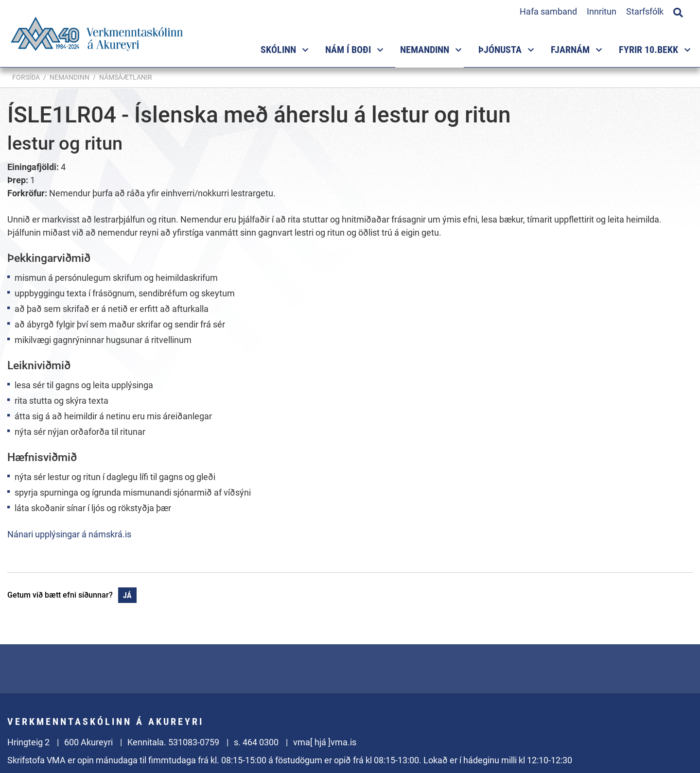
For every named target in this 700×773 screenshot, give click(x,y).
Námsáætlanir (126, 77)
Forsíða (26, 77)
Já (127, 595)
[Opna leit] (678, 11)
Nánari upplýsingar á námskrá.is (69, 534)
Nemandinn (70, 77)
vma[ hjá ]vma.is (325, 742)
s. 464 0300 (256, 742)
